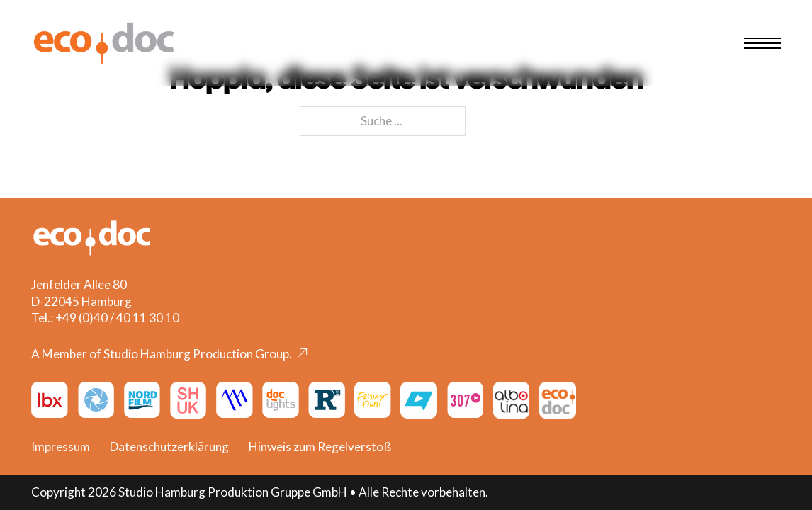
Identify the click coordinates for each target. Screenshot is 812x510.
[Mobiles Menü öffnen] (762, 43)
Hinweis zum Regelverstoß (320, 447)
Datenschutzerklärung (169, 447)
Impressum (61, 447)
